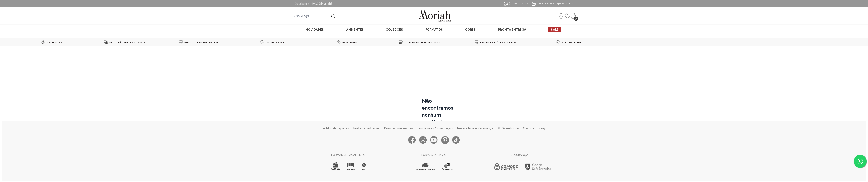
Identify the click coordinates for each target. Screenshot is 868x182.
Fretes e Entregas (366, 128)
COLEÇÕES (394, 30)
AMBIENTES (355, 30)
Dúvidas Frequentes (399, 128)
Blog (542, 128)
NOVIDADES (315, 30)
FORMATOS (434, 30)
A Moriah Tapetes (336, 128)
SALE (555, 30)
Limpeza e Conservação (435, 128)
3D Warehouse (508, 128)
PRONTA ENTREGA (512, 30)
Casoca (529, 128)
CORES (470, 30)
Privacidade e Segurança (475, 128)
